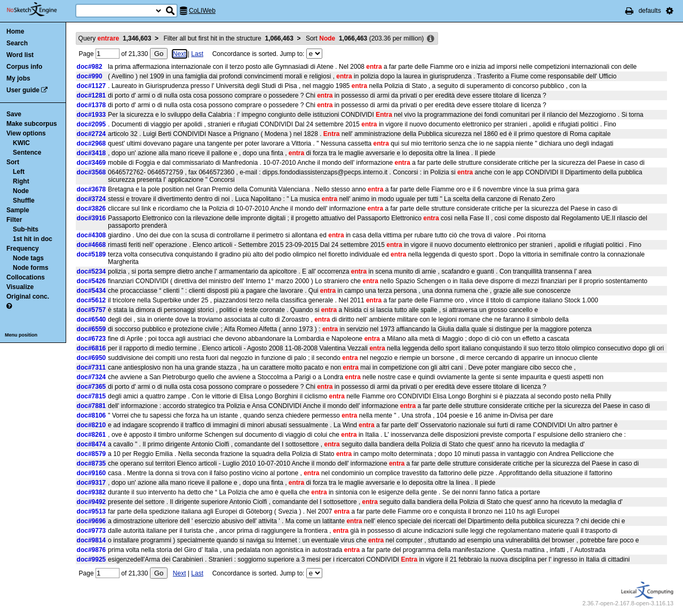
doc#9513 (92, 511)
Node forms (31, 268)
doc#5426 (92, 281)
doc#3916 (92, 218)
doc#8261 (92, 435)
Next (180, 54)
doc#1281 (92, 95)
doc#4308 (92, 235)
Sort (13, 162)
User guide (23, 90)
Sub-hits (26, 229)
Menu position (21, 335)
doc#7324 (92, 377)
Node (21, 191)
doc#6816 (92, 348)
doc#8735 (92, 463)
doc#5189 (92, 254)
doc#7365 (92, 387)
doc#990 (90, 76)
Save (14, 114)
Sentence (27, 153)
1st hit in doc (33, 239)
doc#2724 (92, 134)
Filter (14, 220)
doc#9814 (92, 540)
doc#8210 (92, 425)
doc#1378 (92, 105)
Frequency (23, 249)
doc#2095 (92, 124)
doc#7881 (92, 406)
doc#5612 (92, 300)
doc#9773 (92, 531)
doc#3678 (92, 189)
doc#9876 (92, 550)
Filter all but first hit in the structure (228, 38)
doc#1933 (92, 115)
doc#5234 (92, 271)
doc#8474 (92, 444)
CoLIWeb (202, 11)
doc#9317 (92, 483)
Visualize (20, 287)
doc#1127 (92, 86)
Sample (18, 210)
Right (21, 181)
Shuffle (24, 201)
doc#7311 (92, 367)
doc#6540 (92, 319)
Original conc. (28, 297)
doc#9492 (92, 502)
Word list (20, 55)
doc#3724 (92, 199)
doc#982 (90, 67)
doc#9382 (92, 492)
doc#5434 (92, 291)
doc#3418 (92, 153)
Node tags (28, 258)
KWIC (21, 143)
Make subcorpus (32, 124)
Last (197, 54)
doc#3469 (92, 163)
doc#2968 (92, 143)
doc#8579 (92, 454)
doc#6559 (92, 329)
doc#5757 (92, 310)
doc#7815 (92, 396)
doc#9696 (92, 521)
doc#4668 (92, 245)
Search (17, 43)
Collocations (26, 277)
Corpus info (24, 67)
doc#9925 (92, 559)
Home (15, 31)
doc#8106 (92, 415)
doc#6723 (92, 339)
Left (19, 172)
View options (26, 133)
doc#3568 (92, 172)
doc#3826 (92, 209)
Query (115, 38)
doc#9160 (92, 473)
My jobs (18, 78)
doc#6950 (92, 358)
